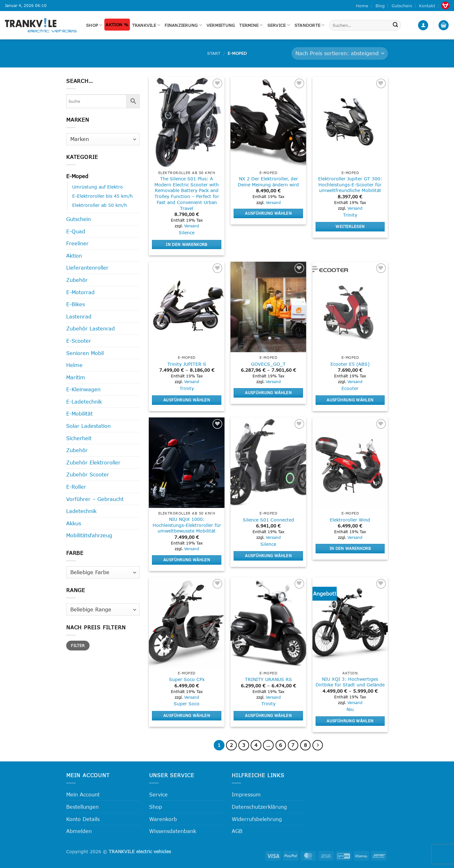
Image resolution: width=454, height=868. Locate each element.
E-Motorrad (80, 292)
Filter (78, 645)
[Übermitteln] (395, 25)
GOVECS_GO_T (268, 364)
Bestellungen (82, 807)
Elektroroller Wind (350, 520)
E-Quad (76, 231)
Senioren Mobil (85, 353)
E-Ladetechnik (84, 402)
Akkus (74, 523)
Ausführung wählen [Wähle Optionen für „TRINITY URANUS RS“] (268, 715)
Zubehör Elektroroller (93, 462)
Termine (251, 25)
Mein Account (83, 794)
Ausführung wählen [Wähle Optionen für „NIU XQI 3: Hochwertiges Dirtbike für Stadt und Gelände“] (350, 721)
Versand (192, 226)
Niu (350, 709)
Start (214, 53)
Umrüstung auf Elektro (98, 187)
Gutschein (402, 6)
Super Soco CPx (187, 679)
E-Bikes (76, 304)
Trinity (350, 215)
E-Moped (77, 176)
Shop (94, 25)
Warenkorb (163, 819)
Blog (380, 6)
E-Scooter (79, 341)
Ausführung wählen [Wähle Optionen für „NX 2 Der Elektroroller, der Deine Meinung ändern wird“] (268, 213)
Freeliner (77, 243)
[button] (423, 25)
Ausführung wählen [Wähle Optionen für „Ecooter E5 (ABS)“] (350, 400)
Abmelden (79, 831)
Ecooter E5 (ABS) (350, 364)
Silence (187, 233)
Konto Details (83, 819)
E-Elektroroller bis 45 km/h (102, 196)
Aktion (74, 256)
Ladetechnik (81, 511)
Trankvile (146, 25)
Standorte (310, 25)
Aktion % (117, 25)
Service (279, 25)
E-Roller (76, 487)
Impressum (246, 794)
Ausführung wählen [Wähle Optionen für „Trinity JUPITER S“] (187, 400)
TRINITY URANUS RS (268, 679)
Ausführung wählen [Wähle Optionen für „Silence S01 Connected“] (268, 556)
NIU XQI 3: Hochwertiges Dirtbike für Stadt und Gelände (350, 682)
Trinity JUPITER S (187, 364)
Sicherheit (79, 438)
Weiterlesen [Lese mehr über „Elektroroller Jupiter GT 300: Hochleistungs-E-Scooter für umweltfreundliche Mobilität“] (350, 226)
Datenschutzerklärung (259, 807)
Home (362, 6)
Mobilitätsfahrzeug (89, 535)
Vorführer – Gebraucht (95, 499)
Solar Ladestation (88, 426)
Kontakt (427, 6)
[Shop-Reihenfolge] (340, 53)
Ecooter (350, 388)
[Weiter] (318, 745)
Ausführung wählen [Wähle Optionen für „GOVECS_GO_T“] (268, 393)
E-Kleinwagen (83, 389)
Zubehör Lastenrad (90, 328)
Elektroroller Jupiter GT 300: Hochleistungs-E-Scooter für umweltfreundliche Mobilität (350, 184)
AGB (237, 831)
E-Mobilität (79, 414)
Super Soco (187, 704)
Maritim (76, 377)
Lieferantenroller (87, 268)
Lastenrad (79, 316)
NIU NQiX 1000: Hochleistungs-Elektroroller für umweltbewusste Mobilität (187, 525)
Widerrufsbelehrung (257, 819)
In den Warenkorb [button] (187, 244)
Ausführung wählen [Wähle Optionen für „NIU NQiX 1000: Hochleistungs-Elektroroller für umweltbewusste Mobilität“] (187, 560)
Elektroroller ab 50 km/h (100, 205)
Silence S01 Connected (268, 520)
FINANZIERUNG (183, 25)
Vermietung (221, 25)
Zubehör (77, 280)
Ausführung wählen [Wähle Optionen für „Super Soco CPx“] (187, 715)
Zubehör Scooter (88, 474)
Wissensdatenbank (173, 831)
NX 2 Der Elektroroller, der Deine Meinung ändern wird (268, 182)
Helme (74, 365)
